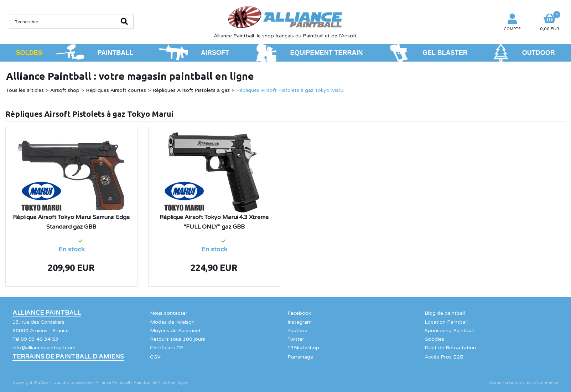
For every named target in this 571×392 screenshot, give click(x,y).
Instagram (300, 322)
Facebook (299, 313)
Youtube (297, 331)
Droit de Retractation (450, 348)
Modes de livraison (172, 322)
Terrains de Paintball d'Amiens (68, 357)
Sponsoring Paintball (449, 331)
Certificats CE (167, 348)
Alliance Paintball (47, 313)
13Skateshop (303, 348)
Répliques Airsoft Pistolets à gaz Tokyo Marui (290, 90)
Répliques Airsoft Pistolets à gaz (191, 90)
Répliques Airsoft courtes (116, 90)
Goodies (434, 339)
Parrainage (300, 357)
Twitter (296, 339)
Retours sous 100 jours (178, 339)
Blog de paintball (445, 313)
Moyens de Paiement (175, 331)
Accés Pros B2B (444, 357)
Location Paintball (446, 322)
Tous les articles (25, 90)
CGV (155, 357)
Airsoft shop (65, 90)
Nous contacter (169, 313)
